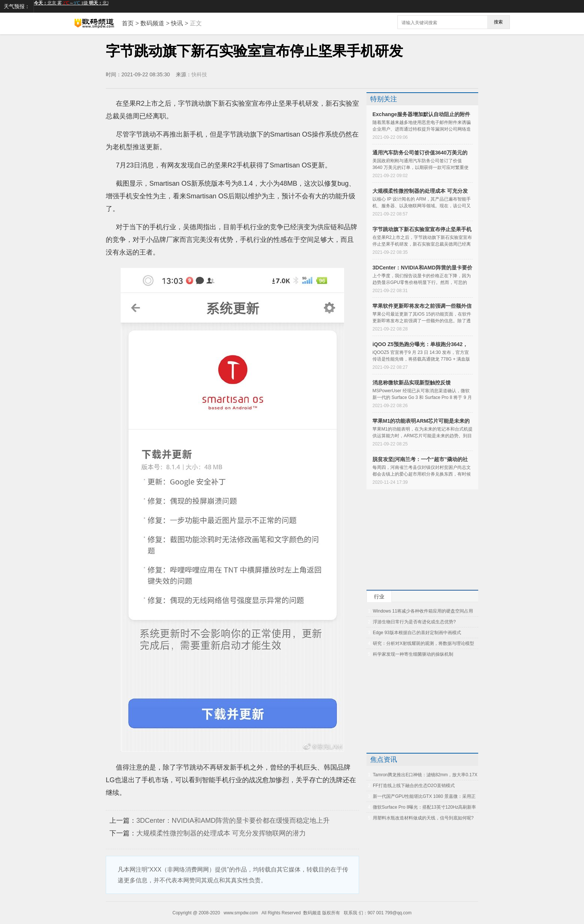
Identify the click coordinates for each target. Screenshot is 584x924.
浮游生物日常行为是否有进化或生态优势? (414, 622)
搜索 (498, 22)
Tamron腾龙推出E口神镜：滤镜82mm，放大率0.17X (425, 775)
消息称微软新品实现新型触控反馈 (412, 383)
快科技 (200, 74)
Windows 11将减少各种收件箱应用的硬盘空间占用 (423, 611)
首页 (128, 23)
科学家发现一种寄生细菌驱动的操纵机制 (413, 654)
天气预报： (17, 6)
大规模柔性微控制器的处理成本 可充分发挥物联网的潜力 (221, 833)
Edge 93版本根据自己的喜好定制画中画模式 (417, 633)
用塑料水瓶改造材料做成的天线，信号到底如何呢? (423, 818)
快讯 (177, 23)
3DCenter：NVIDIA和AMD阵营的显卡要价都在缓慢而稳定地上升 (233, 821)
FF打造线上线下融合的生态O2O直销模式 (414, 786)
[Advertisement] (413, 540)
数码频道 (152, 23)
